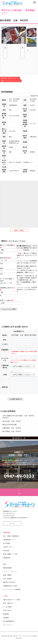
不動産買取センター (9, 542)
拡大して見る (19, 230)
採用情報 (6, 616)
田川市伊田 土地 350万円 (12, 433)
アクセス (12, 526)
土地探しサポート (9, 549)
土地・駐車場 (7, 581)
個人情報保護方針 (9, 623)
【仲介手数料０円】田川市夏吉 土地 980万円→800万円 (18, 419)
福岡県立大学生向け (9, 584)
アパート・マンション (10, 573)
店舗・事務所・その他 (10, 556)
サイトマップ (7, 627)
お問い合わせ (7, 612)
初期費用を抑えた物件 (10, 588)
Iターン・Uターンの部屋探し (12, 591)
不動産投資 (7, 560)
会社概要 (6, 620)
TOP (19, 496)
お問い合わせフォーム (11, 78)
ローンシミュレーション (12, 81)
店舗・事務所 (7, 577)
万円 (11, 249)
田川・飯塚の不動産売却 (11, 538)
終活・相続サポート (9, 605)
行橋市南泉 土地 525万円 (12, 430)
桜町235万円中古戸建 (9, 427)
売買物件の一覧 (20, 440)
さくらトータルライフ (23, 638)
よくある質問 (7, 609)
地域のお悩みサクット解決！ (12, 602)
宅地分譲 (6, 552)
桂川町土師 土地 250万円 (12, 423)
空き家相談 (7, 545)
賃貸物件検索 (7, 570)
